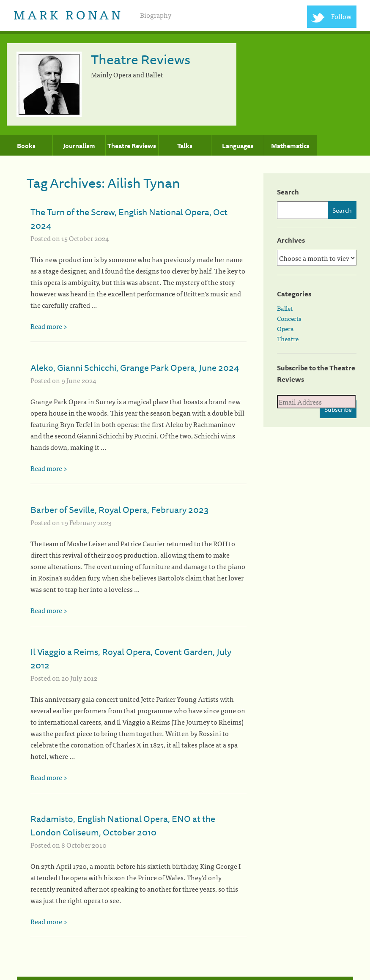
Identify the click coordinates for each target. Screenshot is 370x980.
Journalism (79, 146)
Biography (156, 15)
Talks (185, 146)
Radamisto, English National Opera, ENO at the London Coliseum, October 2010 (123, 825)
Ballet (285, 308)
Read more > (49, 326)
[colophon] (185, 978)
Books (26, 146)
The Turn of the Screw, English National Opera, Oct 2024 (129, 219)
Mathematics (290, 146)
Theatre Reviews (132, 146)
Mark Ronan (68, 14)
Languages (238, 146)
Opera (285, 328)
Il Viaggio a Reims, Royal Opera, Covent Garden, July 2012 (131, 658)
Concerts (289, 318)
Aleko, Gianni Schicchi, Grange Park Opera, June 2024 (135, 367)
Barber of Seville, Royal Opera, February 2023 (119, 509)
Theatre (288, 339)
